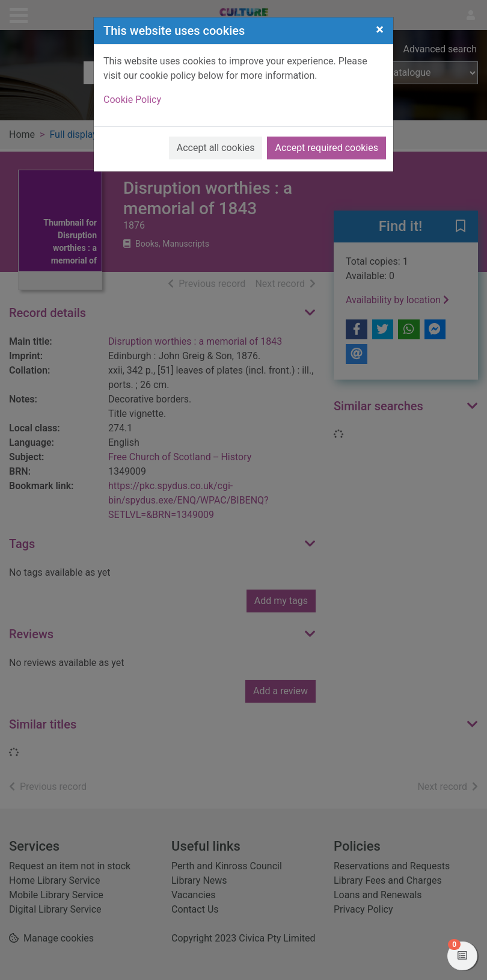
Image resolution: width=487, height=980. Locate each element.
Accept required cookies (326, 148)
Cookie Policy (132, 100)
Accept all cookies (216, 148)
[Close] (380, 29)
